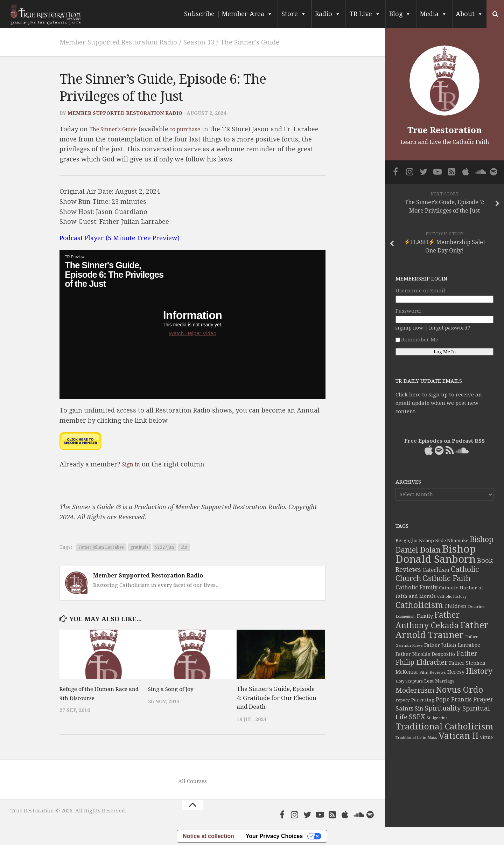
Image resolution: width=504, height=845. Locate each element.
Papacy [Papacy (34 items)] (403, 700)
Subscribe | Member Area (228, 14)
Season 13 (220, 42)
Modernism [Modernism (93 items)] (415, 690)
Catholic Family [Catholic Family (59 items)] (416, 587)
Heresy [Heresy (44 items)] (456, 672)
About (469, 14)
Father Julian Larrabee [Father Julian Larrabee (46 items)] (452, 645)
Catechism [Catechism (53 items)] (436, 570)
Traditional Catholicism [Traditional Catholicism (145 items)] (444, 727)
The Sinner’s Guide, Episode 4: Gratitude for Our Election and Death (276, 697)
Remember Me (417, 340)
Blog (400, 14)
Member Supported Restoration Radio (128, 42)
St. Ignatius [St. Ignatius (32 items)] (437, 718)
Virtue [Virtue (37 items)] (486, 737)
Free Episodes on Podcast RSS (444, 441)
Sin (184, 547)
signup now (409, 328)
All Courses (192, 781)
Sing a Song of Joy (173, 688)
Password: (408, 311)
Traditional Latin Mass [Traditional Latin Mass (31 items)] (416, 738)
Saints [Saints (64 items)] (404, 708)
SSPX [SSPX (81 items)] (417, 717)
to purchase (200, 129)
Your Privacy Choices (274, 836)
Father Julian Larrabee (101, 547)
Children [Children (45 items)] (456, 606)
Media (433, 14)
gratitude (139, 547)
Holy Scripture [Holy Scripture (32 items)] (409, 681)
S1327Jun (164, 547)
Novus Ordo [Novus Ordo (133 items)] (459, 690)
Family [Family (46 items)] (425, 616)
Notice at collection (208, 836)
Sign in (133, 464)
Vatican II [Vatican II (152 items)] (458, 736)
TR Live (365, 14)
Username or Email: (421, 291)
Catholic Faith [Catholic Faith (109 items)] (446, 578)
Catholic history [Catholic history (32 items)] (452, 597)
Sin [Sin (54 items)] (419, 709)
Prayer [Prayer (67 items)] (483, 699)
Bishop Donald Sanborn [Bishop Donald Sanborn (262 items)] (436, 554)
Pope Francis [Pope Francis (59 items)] (454, 699)
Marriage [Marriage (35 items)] (445, 681)
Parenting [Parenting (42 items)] (423, 700)
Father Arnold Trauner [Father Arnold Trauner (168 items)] (442, 630)
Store (294, 14)
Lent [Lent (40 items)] (429, 681)
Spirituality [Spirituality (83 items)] (443, 708)
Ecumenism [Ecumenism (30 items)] (405, 617)
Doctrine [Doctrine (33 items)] (476, 607)
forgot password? (450, 328)
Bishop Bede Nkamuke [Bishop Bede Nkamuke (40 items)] (444, 541)
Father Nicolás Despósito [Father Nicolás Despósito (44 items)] (425, 654)
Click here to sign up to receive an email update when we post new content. (439, 403)
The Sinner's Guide (279, 42)
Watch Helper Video (192, 333)
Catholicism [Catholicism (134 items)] (419, 605)
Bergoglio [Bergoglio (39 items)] (407, 541)
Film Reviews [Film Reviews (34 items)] (433, 672)
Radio (328, 14)
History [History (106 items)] (479, 671)
